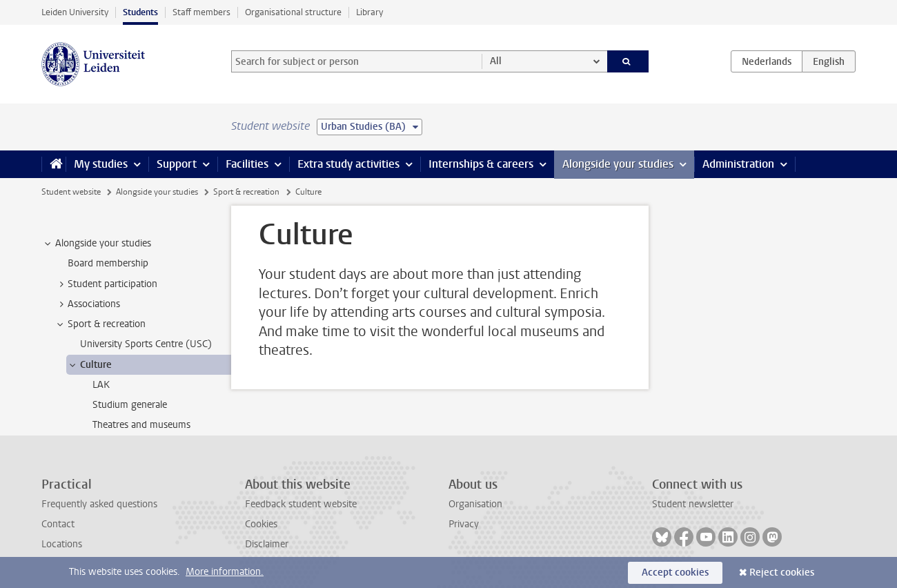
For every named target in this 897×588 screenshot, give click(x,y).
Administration (738, 164)
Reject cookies (782, 572)
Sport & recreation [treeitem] (100, 324)
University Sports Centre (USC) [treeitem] (146, 344)
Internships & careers (481, 164)
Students (140, 12)
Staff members (201, 12)
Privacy (464, 524)
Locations (62, 544)
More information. (225, 572)
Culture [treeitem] (89, 365)
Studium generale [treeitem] (130, 405)
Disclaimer (267, 544)
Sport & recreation (246, 192)
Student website (71, 192)
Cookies (261, 524)
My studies (101, 164)
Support (177, 164)
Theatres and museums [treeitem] (141, 425)
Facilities (247, 164)
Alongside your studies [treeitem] (97, 244)
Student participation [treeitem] (106, 284)
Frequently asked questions (99, 504)
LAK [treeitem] (101, 385)
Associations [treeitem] (87, 304)
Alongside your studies (618, 164)
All (496, 61)
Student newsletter (693, 504)
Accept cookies (675, 572)
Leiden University (75, 12)
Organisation (475, 504)
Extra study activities (348, 164)
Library (369, 12)
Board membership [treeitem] (108, 263)
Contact (58, 524)
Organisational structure (293, 12)
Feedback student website (301, 504)
